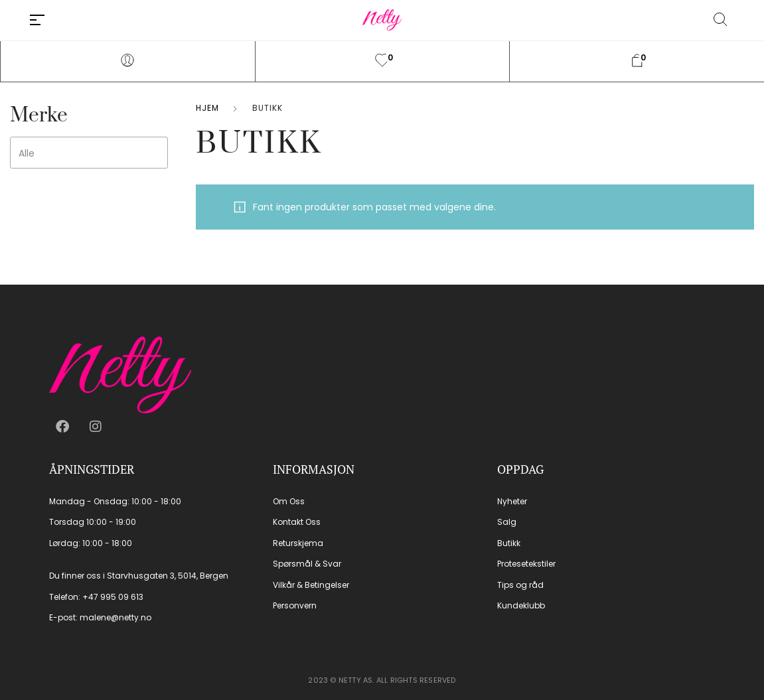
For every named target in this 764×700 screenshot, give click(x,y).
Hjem (207, 108)
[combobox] (89, 153)
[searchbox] (109, 153)
